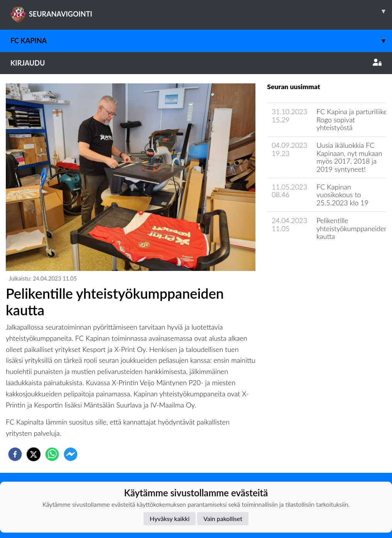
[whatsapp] (52, 454)
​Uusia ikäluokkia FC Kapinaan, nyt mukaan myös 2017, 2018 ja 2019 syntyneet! (349, 157)
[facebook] (15, 454)
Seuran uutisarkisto (301, 258)
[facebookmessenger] (71, 454)
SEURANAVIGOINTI (201, 11)
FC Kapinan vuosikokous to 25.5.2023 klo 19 (342, 195)
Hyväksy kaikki (170, 519)
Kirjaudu (196, 63)
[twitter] (34, 454)
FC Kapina (201, 41)
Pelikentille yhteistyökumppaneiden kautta (352, 228)
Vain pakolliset (223, 519)
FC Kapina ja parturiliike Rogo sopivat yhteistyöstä (352, 119)
